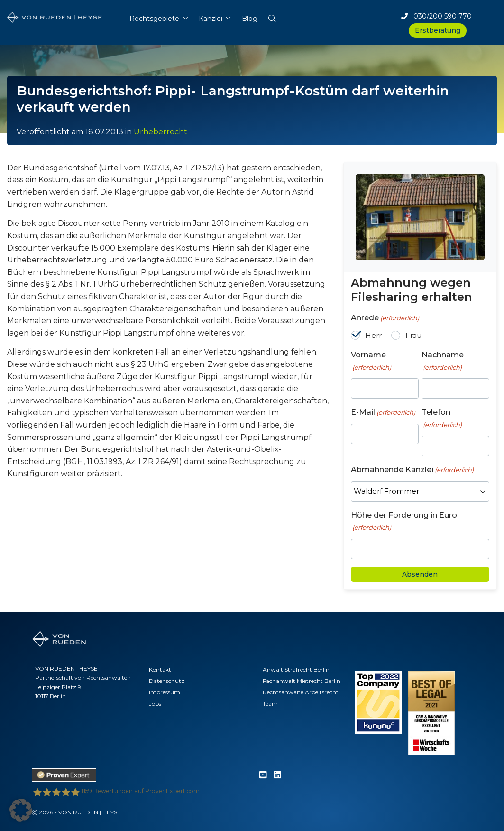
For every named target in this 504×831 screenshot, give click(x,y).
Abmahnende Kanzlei (412, 470)
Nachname (443, 361)
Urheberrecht (160, 132)
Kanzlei (211, 19)
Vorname (371, 361)
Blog (250, 19)
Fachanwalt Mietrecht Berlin (302, 681)
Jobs (155, 704)
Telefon (442, 419)
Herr (373, 335)
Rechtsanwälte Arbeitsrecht (301, 692)
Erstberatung (438, 30)
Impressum (165, 692)
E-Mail (383, 413)
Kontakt (160, 669)
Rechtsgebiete (154, 19)
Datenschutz (167, 681)
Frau (413, 335)
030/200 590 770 (436, 16)
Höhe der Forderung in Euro (404, 522)
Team (270, 704)
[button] (272, 16)
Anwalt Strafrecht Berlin (296, 669)
